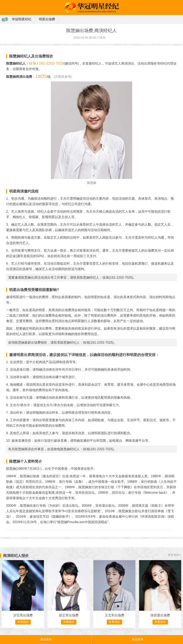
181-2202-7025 (51, 63)
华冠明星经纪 (22, 19)
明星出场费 (47, 19)
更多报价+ (174, 555)
